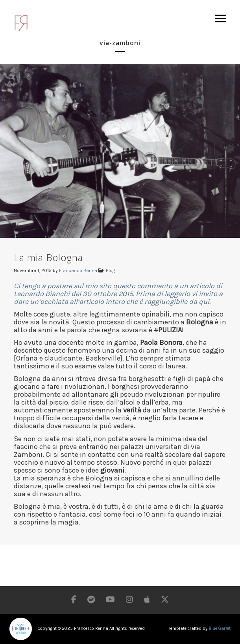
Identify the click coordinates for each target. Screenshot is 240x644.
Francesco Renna (78, 270)
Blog (110, 270)
